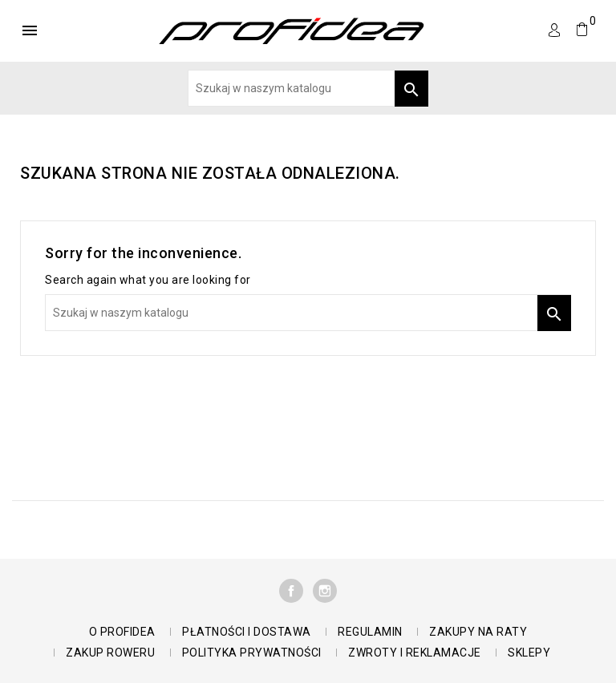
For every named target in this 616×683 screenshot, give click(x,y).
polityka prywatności (252, 653)
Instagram (325, 591)
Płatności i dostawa (247, 632)
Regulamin (370, 632)
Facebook (291, 591)
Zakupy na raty (478, 632)
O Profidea (122, 632)
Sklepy (529, 653)
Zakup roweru (110, 653)
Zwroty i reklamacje (415, 653)
